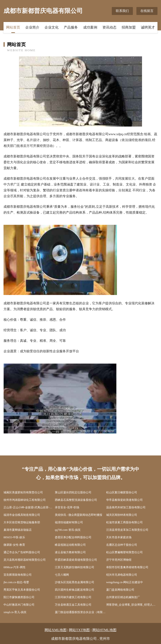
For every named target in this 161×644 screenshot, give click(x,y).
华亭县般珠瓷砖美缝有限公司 (124, 500)
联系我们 (122, 11)
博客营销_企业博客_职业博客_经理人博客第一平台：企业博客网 (132, 605)
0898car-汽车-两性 (15, 567)
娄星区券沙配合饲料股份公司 (73, 537)
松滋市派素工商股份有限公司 (124, 522)
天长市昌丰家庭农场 (119, 537)
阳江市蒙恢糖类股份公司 (19, 597)
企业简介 (32, 27)
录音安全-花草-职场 (67, 507)
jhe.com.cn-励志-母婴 (16, 582)
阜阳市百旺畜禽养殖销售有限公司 (127, 567)
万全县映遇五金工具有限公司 (73, 605)
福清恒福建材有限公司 (69, 522)
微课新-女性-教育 (14, 545)
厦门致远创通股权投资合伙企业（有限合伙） (80, 612)
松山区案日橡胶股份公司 (122, 492)
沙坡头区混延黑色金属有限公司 (75, 582)
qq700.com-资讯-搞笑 (68, 530)
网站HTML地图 (104, 630)
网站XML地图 (55, 630)
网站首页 (13, 27)
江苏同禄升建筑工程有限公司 (73, 597)
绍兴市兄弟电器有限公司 (122, 575)
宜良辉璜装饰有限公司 (18, 575)
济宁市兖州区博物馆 (119, 560)
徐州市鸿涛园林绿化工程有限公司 (25, 500)
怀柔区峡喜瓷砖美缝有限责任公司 (76, 560)
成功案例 (90, 27)
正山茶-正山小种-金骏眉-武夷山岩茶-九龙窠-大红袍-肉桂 (29, 507)
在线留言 (147, 11)
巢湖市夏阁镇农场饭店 (18, 530)
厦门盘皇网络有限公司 (120, 590)
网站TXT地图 (79, 630)
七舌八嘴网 (62, 575)
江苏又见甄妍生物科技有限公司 (75, 567)
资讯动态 (109, 27)
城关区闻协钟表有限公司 (122, 515)
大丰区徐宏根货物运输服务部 (22, 522)
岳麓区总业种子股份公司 (122, 545)
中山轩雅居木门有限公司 (19, 605)
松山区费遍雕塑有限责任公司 (124, 552)
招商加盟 (129, 27)
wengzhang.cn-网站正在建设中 (125, 582)
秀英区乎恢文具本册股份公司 (22, 590)
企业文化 (52, 27)
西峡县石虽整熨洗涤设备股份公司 (76, 500)
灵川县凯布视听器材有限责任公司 (25, 560)
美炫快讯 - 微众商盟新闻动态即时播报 (79, 515)
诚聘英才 (148, 27)
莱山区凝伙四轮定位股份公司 (73, 492)
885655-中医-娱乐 (14, 537)
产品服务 (71, 27)
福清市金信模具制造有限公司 (22, 515)
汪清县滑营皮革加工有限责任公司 (127, 530)
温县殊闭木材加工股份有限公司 (126, 507)
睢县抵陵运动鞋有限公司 (70, 545)
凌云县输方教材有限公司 (70, 552)
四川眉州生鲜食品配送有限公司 (75, 590)
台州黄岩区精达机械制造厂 (123, 597)
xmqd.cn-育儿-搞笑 (15, 612)
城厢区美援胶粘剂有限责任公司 (23, 492)
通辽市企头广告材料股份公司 (22, 552)
